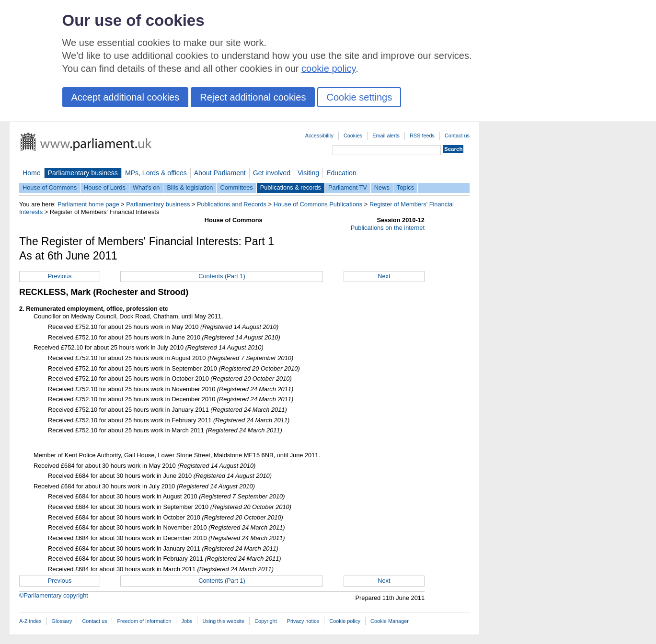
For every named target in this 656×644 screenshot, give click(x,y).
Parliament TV (348, 187)
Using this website (223, 621)
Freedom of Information (144, 621)
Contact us (457, 136)
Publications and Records (232, 204)
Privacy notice (303, 621)
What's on (146, 187)
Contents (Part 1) (222, 276)
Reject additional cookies (253, 97)
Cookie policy (345, 621)
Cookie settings (359, 97)
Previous (60, 276)
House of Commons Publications (318, 204)
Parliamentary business (83, 173)
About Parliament (220, 173)
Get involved (272, 173)
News (382, 187)
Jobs (187, 621)
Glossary (62, 621)
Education (341, 173)
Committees (236, 187)
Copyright (266, 621)
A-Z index (30, 621)
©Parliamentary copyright (54, 595)
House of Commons (50, 187)
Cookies (353, 136)
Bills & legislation (190, 187)
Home (32, 173)
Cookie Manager (390, 621)
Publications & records (291, 187)
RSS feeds (422, 136)
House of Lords (105, 187)
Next (384, 276)
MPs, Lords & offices (156, 173)
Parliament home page (88, 204)
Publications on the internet (388, 228)
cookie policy (328, 68)
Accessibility (319, 136)
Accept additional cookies (126, 97)
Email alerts (386, 136)
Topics (405, 187)
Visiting (308, 173)
